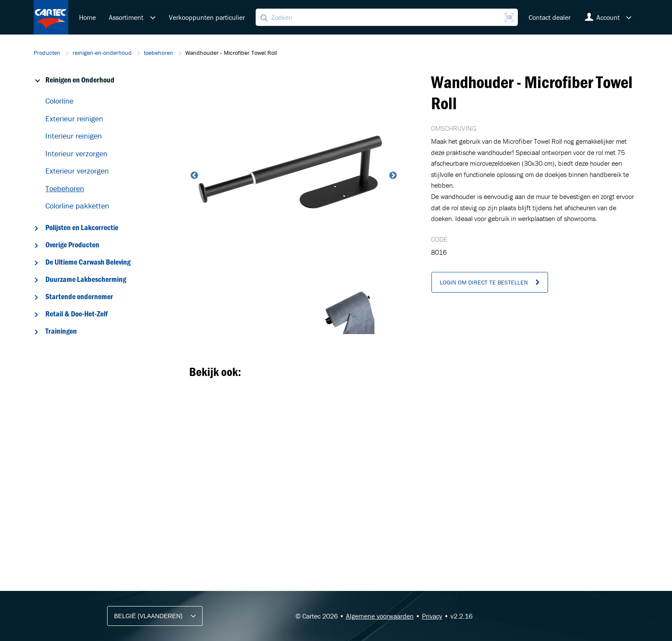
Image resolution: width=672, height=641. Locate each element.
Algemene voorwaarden (380, 616)
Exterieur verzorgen (77, 171)
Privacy (432, 616)
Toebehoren (65, 188)
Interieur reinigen (74, 136)
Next (392, 176)
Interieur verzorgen (76, 153)
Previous (193, 176)
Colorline (59, 101)
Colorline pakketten (77, 206)
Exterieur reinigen (74, 118)
